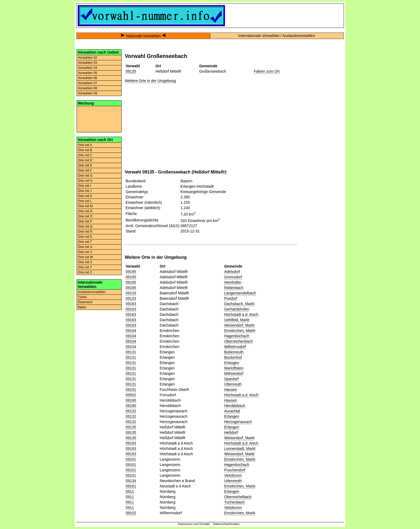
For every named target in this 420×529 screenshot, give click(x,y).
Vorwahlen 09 (87, 93)
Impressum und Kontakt (194, 524)
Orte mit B (85, 150)
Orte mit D (85, 160)
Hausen (231, 390)
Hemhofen (233, 282)
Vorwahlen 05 (87, 73)
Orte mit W (85, 257)
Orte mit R (85, 232)
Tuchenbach (235, 502)
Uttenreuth (233, 384)
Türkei (82, 297)
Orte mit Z (85, 272)
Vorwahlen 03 (87, 63)
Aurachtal (232, 411)
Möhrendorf (234, 373)
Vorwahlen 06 (87, 78)
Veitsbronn (233, 475)
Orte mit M (85, 206)
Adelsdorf (232, 272)
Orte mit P (85, 221)
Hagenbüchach (237, 336)
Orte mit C (85, 155)
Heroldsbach (235, 406)
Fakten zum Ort (267, 71)
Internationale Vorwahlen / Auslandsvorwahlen (277, 36)
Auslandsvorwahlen (92, 292)
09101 (131, 459)
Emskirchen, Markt (240, 331)
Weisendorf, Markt (239, 325)
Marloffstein (234, 368)
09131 (131, 352)
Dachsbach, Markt (239, 304)
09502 (131, 395)
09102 (131, 513)
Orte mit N (85, 211)
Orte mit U (85, 247)
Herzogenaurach (238, 422)
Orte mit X (85, 262)
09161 (131, 486)
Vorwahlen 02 (87, 58)
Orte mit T (85, 242)
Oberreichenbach (239, 341)
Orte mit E (85, 165)
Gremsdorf (233, 277)
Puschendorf (235, 470)
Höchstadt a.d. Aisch (241, 315)
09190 (131, 400)
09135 (131, 71)
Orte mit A (85, 145)
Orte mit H (85, 181)
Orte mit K (85, 196)
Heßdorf (231, 432)
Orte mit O (85, 216)
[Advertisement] (99, 119)
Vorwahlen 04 (87, 68)
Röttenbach (234, 288)
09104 (131, 331)
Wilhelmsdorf (235, 347)
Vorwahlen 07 (87, 83)
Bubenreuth (234, 352)
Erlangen (232, 363)
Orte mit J (85, 191)
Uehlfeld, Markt (237, 320)
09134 (131, 481)
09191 (131, 390)
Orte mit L (85, 201)
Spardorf (231, 379)
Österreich (85, 302)
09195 (131, 272)
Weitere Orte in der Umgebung (150, 81)
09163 (131, 304)
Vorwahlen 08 (87, 88)
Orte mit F (85, 171)
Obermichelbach (238, 497)
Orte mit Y (85, 267)
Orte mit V (85, 252)
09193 (131, 443)
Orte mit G (85, 176)
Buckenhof (233, 357)
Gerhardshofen (237, 309)
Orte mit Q (85, 227)
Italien (82, 307)
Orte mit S (85, 237)
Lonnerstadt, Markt (240, 449)
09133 (131, 293)
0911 (130, 491)
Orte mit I (84, 186)
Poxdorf (231, 298)
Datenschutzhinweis (226, 524)
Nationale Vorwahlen (143, 36)
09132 (131, 411)
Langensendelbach (240, 293)
